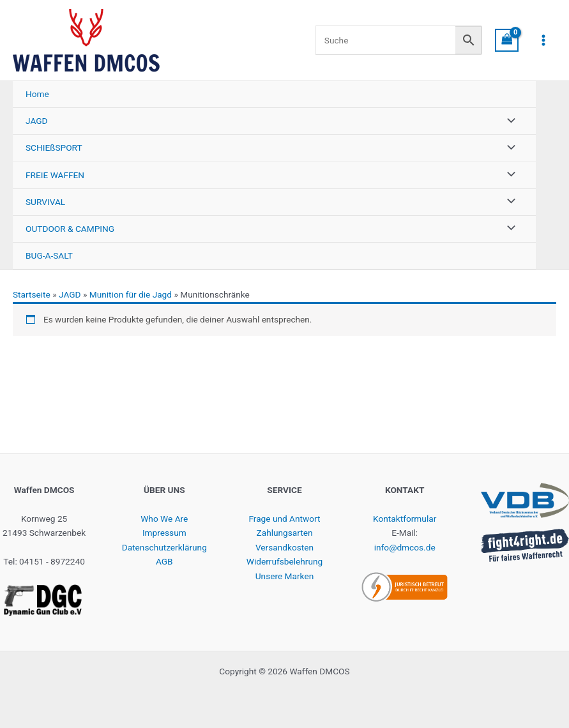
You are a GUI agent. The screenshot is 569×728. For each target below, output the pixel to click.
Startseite (32, 294)
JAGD (70, 294)
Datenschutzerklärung (164, 547)
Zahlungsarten (285, 533)
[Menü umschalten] (508, 121)
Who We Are (164, 519)
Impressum (164, 533)
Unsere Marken (284, 576)
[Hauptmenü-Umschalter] (544, 41)
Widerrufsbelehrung (284, 561)
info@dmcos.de (405, 547)
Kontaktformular (405, 519)
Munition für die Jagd (131, 294)
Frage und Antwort (284, 519)
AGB (164, 561)
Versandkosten (284, 547)
